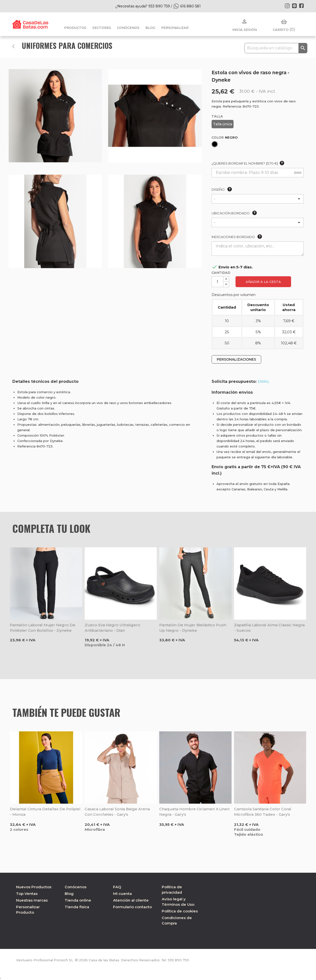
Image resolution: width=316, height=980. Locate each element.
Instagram (287, 6)
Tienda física (77, 907)
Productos (75, 28)
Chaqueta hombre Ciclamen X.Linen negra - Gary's (194, 812)
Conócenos (128, 28)
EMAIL (264, 382)
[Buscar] (276, 48)
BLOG (150, 28)
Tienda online (78, 900)
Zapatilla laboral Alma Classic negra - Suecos (269, 628)
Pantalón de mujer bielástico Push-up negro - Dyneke (193, 628)
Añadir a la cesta (263, 282)
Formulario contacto (132, 907)
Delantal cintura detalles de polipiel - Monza (45, 812)
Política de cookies (180, 911)
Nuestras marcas (32, 900)
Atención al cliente (131, 900)
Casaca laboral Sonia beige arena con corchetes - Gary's (117, 812)
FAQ (117, 887)
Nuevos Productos (34, 887)
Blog (69, 894)
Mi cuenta (122, 894)
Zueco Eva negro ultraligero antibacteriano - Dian (112, 628)
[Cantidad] (217, 282)
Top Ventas (27, 894)
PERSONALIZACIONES (236, 359)
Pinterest (294, 6)
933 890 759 (176, 960)
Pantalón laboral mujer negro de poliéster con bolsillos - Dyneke (43, 628)
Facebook (301, 6)
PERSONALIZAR (175, 28)
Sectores (102, 28)
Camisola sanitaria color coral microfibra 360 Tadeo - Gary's (263, 812)
